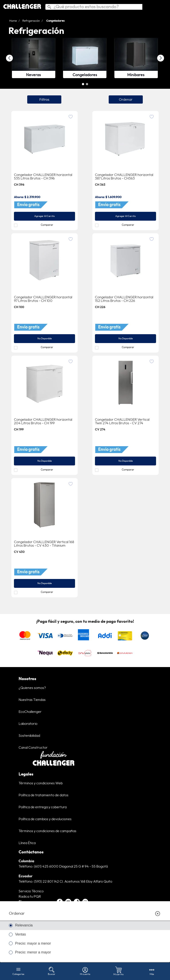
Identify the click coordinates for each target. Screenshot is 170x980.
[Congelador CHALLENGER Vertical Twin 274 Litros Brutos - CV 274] (126, 416)
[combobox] (94, 7)
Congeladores (55, 21)
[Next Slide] (161, 58)
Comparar (47, 225)
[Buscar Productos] (49, 8)
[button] (83, 84)
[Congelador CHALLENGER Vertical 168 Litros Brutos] (44, 538)
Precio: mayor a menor (33, 943)
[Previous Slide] (9, 58)
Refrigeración (31, 21)
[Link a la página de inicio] (14, 21)
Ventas (20, 934)
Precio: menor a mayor (33, 952)
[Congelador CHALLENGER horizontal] (44, 171)
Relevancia (24, 925)
